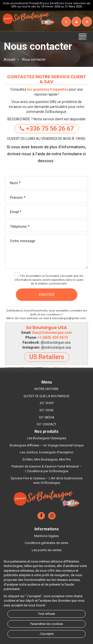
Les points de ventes (47, 550)
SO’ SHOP (47, 403)
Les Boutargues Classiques (47, 438)
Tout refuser (46, 614)
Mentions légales (46, 536)
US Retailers (47, 357)
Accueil (9, 59)
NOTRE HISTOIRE (46, 389)
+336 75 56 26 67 (47, 129)
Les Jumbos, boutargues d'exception (47, 452)
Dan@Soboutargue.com (52, 333)
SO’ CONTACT (46, 424)
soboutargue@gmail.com (69, 318)
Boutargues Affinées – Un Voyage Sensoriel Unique (47, 445)
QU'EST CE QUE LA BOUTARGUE (46, 396)
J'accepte (46, 634)
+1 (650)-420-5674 (53, 337)
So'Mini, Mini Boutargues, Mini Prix (46, 459)
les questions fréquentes (48, 89)
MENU (84, 37)
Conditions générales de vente (46, 543)
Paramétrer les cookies (47, 624)
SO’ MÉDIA (47, 417)
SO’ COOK (46, 410)
